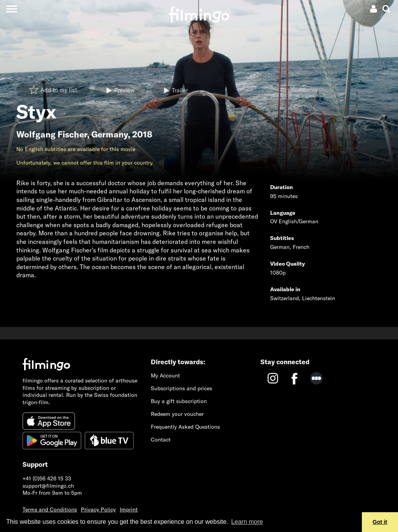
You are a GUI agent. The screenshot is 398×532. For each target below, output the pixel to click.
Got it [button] (380, 522)
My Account (165, 376)
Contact (161, 440)
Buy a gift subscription (179, 401)
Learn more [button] (247, 522)
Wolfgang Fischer (52, 134)
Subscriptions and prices (182, 388)
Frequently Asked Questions (185, 427)
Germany (110, 134)
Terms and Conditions (50, 509)
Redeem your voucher (177, 414)
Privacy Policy (98, 509)
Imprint (129, 509)
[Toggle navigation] (11, 9)
